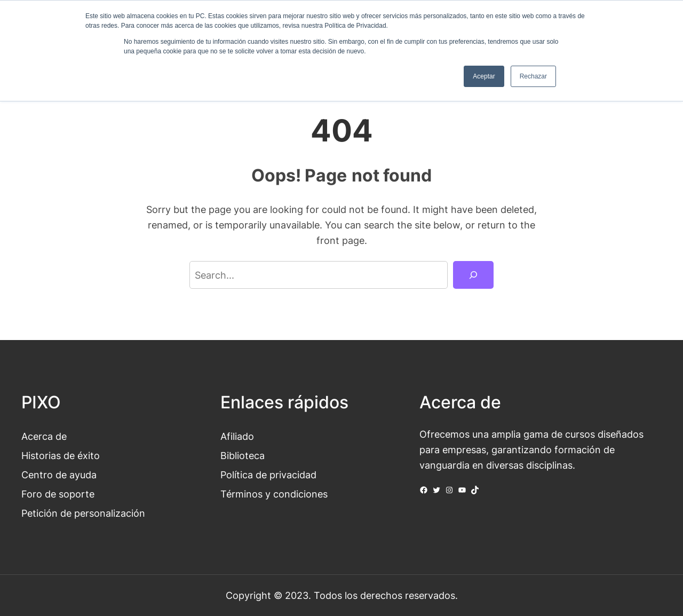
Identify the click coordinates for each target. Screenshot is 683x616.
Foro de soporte (58, 494)
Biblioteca (243, 455)
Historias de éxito (61, 455)
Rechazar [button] (533, 76)
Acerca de (44, 436)
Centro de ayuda (59, 475)
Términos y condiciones (274, 494)
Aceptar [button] (484, 76)
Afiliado (237, 436)
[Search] (473, 275)
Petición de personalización (83, 513)
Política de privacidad (268, 475)
